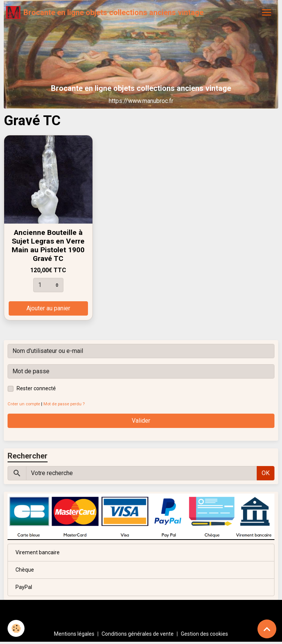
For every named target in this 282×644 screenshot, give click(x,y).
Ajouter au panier (48, 308)
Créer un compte (24, 404)
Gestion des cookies (204, 634)
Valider (141, 421)
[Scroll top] (267, 629)
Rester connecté (36, 388)
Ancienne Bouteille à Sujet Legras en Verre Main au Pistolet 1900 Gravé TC (48, 245)
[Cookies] (16, 628)
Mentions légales (74, 634)
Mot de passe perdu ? (64, 404)
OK (266, 473)
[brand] (105, 12)
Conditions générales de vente (138, 634)
